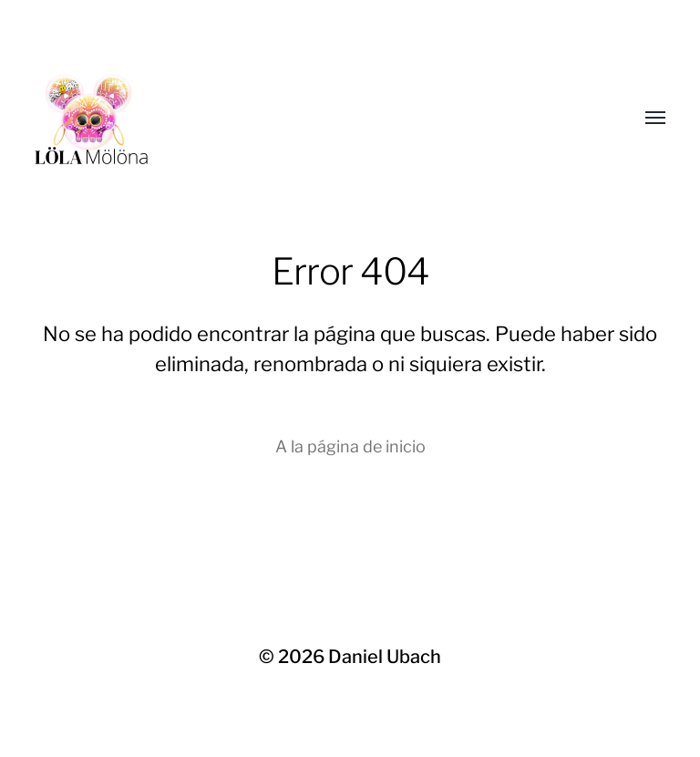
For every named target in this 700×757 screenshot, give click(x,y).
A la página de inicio (350, 446)
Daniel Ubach (385, 657)
